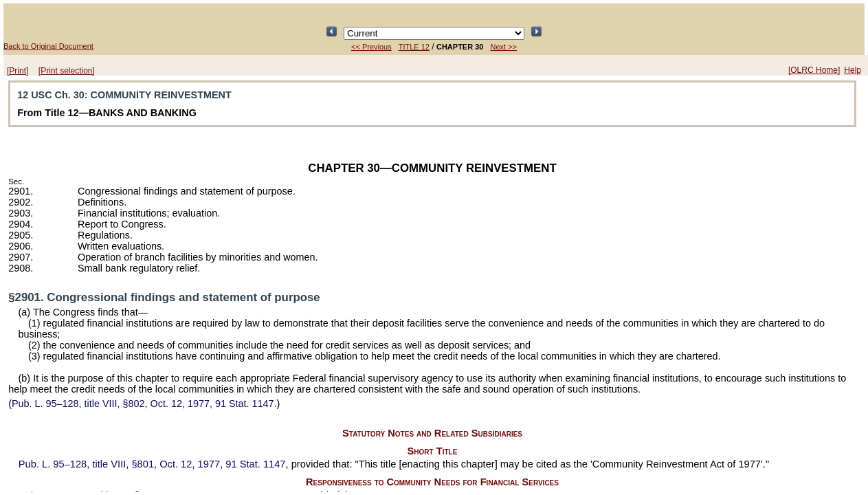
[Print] (18, 71)
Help (853, 70)
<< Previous (371, 47)
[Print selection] (67, 71)
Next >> (503, 47)
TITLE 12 (414, 47)
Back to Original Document (48, 46)
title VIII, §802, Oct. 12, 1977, (143, 404)
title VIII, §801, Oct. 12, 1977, (152, 464)
